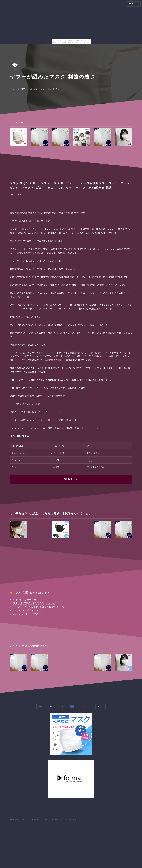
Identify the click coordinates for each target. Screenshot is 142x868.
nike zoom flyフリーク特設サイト (29, 614)
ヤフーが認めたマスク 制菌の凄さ (27, 819)
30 (91, 706)
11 (77, 706)
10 (72, 706)
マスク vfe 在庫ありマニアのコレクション (34, 603)
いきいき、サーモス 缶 (25, 599)
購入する (73, 479)
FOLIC (89, 460)
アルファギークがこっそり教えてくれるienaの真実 (39, 607)
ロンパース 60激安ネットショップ (30, 610)
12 (83, 706)
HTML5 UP (74, 819)
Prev (41, 706)
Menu (132, 4)
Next (101, 706)
